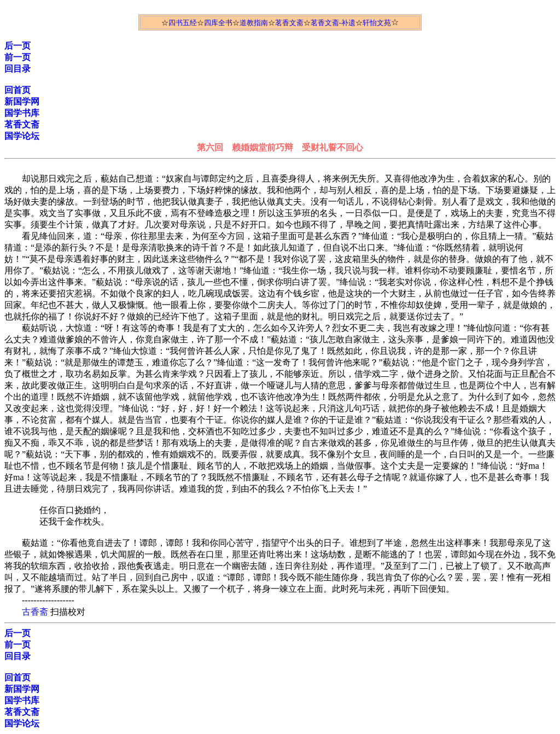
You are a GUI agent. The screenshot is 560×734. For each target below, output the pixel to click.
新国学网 (22, 101)
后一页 (17, 46)
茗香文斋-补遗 (333, 23)
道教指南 (254, 23)
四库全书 (218, 23)
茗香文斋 (289, 23)
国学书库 (22, 113)
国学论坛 (22, 136)
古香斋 (35, 612)
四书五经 (183, 23)
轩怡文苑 (377, 23)
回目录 (17, 69)
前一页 (17, 57)
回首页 (17, 90)
